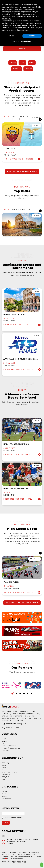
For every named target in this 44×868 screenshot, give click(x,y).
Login (4, 739)
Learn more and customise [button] (22, 41)
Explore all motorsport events (22, 603)
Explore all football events (22, 172)
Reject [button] (12, 36)
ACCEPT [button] (32, 36)
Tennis (22, 63)
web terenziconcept (16, 859)
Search (22, 49)
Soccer (13, 63)
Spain (21, 117)
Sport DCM (6, 775)
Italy (14, 117)
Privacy (5, 748)
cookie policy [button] (7, 19)
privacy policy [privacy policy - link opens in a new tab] (10, 9)
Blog (4, 779)
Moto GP (28, 69)
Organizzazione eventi (10, 772)
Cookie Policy (15, 748)
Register (5, 741)
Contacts (5, 751)
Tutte (7, 117)
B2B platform (7, 777)
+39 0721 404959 (12, 727)
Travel (4, 770)
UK (27, 117)
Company (6, 763)
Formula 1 (17, 69)
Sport (4, 768)
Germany (35, 118)
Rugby (32, 63)
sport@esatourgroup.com (16, 724)
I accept (12, 818)
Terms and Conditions (10, 746)
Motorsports (7, 799)
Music (4, 765)
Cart (3, 744)
